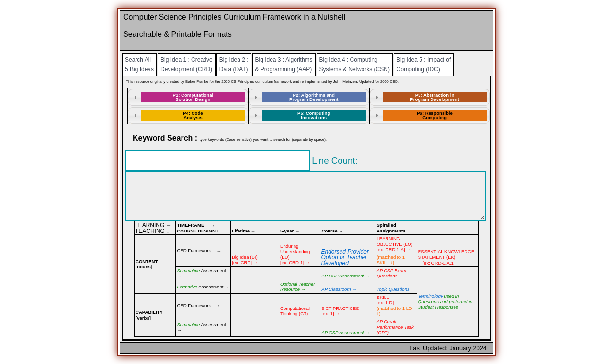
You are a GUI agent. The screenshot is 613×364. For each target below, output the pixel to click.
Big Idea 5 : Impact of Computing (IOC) (424, 65)
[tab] (188, 97)
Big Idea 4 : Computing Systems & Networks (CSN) (355, 65)
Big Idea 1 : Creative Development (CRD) (187, 65)
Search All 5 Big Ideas (139, 65)
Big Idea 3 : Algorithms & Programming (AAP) (284, 65)
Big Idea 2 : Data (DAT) (234, 65)
